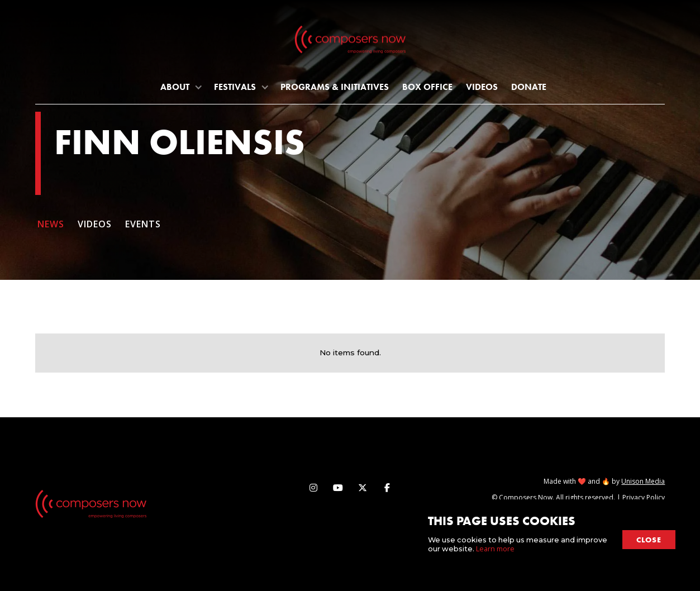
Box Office (427, 87)
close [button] (649, 540)
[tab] (55, 229)
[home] (350, 42)
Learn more (495, 549)
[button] (180, 87)
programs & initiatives (335, 87)
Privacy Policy (644, 497)
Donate (529, 87)
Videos (482, 87)
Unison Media (643, 481)
